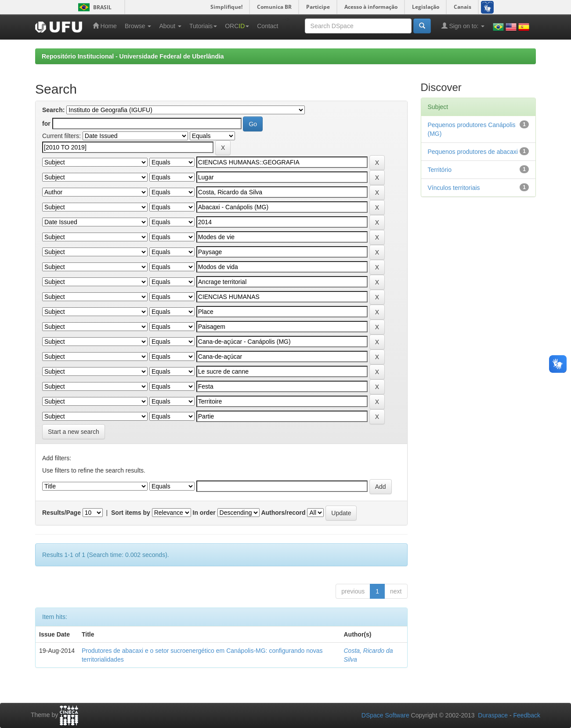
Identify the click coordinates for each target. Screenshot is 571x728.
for (46, 124)
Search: (53, 110)
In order (204, 513)
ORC (237, 26)
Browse (138, 26)
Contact (267, 26)
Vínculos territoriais (454, 188)
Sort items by (131, 513)
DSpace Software (385, 715)
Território (440, 170)
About (170, 26)
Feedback (527, 715)
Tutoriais (203, 26)
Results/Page (61, 513)
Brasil (93, 7)
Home (105, 26)
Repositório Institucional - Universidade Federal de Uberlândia (133, 56)
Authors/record (283, 513)
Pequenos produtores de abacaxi (473, 152)
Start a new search (74, 432)
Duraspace (493, 715)
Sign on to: (463, 26)
